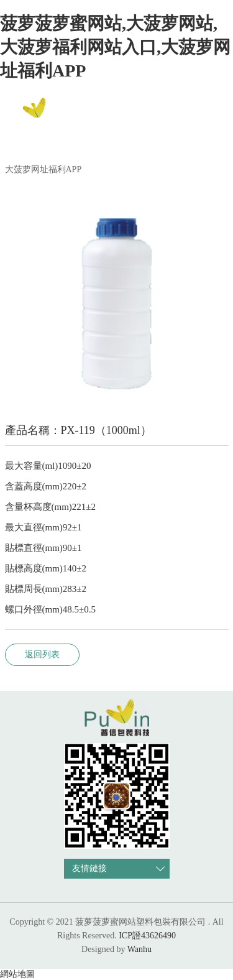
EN (210, 113)
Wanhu (139, 949)
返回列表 (42, 654)
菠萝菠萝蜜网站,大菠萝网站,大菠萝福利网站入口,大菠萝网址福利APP (115, 47)
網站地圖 (17, 974)
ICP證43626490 (147, 936)
